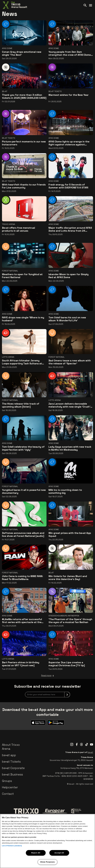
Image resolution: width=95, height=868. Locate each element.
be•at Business (12, 774)
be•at (90, 752)
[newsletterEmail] (47, 695)
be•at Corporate (13, 768)
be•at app (9, 755)
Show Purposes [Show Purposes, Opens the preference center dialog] (47, 862)
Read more (48, 675)
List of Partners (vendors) (12, 846)
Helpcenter (10, 787)
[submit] (67, 695)
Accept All (59, 853)
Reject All (36, 853)
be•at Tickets (11, 762)
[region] (47, 841)
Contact (8, 794)
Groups (7, 781)
